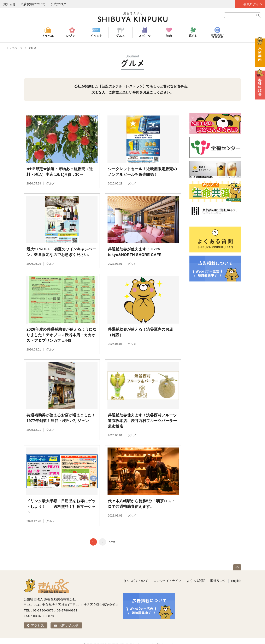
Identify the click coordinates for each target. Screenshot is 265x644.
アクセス (37, 618)
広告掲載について (33, 4)
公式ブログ (58, 4)
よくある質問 (196, 573)
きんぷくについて (136, 573)
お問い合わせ (69, 618)
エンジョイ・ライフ (167, 573)
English (236, 573)
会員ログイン (253, 4)
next (112, 534)
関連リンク (218, 573)
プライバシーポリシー (168, 637)
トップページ (14, 48)
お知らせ (9, 4)
